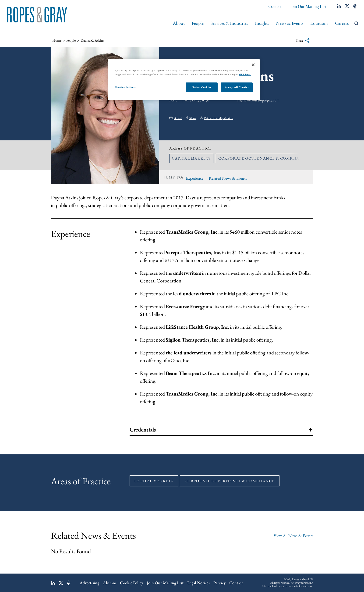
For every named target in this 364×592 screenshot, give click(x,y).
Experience (195, 178)
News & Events (290, 23)
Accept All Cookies (237, 87)
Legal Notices (198, 583)
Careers (342, 23)
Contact (275, 7)
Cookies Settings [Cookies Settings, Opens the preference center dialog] (125, 87)
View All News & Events (293, 536)
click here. (245, 74)
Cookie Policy (132, 583)
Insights (262, 23)
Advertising (89, 583)
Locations (319, 23)
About (179, 23)
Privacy (219, 583)
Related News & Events (228, 178)
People (198, 23)
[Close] (253, 65)
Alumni (110, 583)
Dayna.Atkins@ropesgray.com (258, 100)
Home (57, 40)
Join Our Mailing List (308, 7)
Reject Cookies (202, 87)
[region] (184, 80)
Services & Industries (229, 23)
